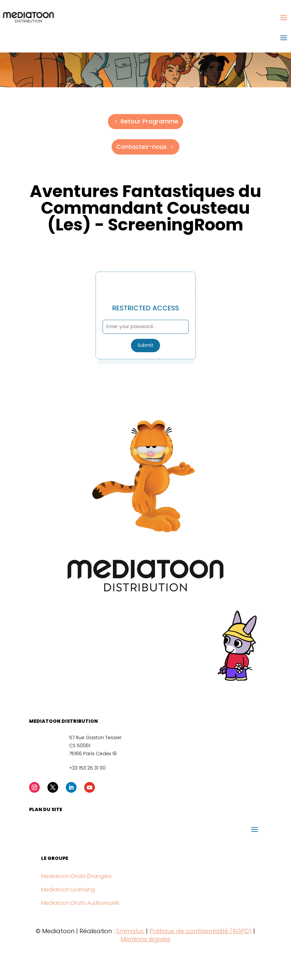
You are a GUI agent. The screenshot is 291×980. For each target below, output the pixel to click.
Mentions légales (145, 939)
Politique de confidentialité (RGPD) (200, 931)
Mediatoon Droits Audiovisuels (80, 903)
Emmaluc (130, 931)
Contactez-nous (141, 147)
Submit (145, 345)
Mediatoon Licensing (68, 890)
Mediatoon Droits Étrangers (76, 876)
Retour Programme (150, 121)
